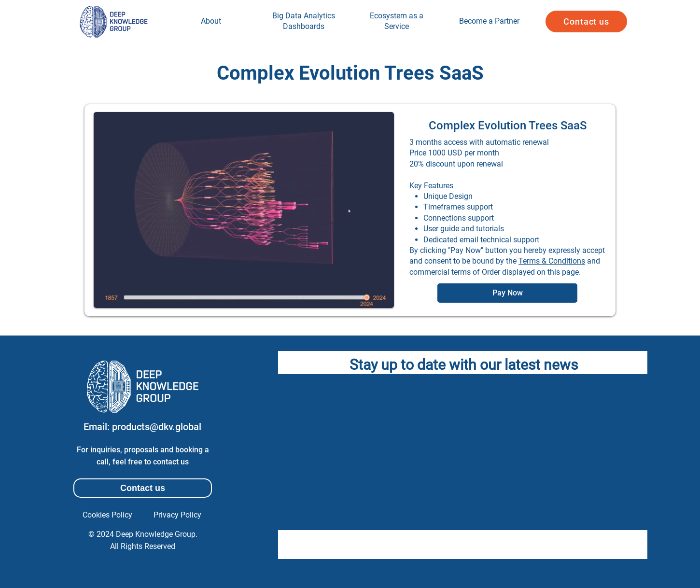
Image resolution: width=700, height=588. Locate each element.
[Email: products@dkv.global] (142, 427)
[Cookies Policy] (107, 515)
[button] (586, 21)
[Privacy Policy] (177, 515)
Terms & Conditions (552, 261)
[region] (211, 21)
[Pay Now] (507, 293)
